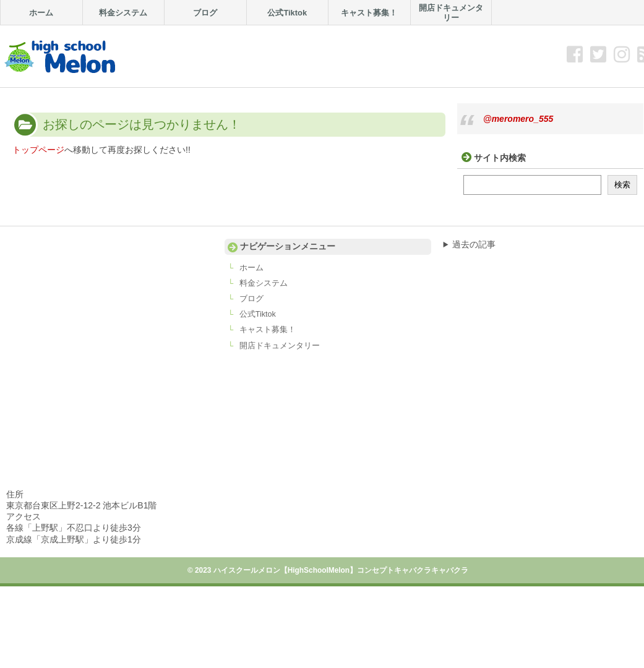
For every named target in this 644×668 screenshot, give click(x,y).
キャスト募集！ (268, 330)
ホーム (251, 268)
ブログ (251, 299)
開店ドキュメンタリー (280, 346)
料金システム (264, 283)
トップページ (38, 150)
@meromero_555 (518, 119)
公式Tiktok (258, 314)
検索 (622, 185)
